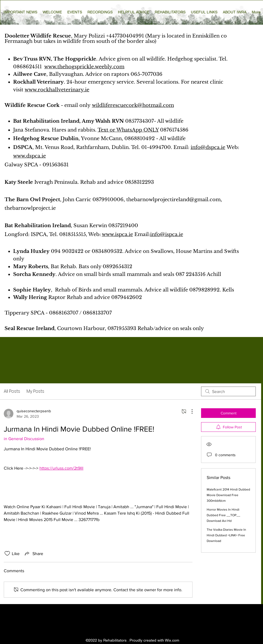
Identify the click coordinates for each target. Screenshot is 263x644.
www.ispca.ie (117, 234)
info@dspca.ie (208, 147)
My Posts (35, 391)
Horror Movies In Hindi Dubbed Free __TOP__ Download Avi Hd (223, 515)
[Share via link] (34, 553)
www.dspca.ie (29, 156)
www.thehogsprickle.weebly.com (84, 67)
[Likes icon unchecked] (7, 553)
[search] (228, 391)
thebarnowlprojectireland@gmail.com (173, 200)
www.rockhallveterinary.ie (57, 90)
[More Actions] (189, 411)
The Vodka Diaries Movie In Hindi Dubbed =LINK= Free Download (226, 535)
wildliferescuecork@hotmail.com (133, 105)
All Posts (12, 391)
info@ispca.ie (167, 234)
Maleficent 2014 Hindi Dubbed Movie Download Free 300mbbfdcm (228, 495)
